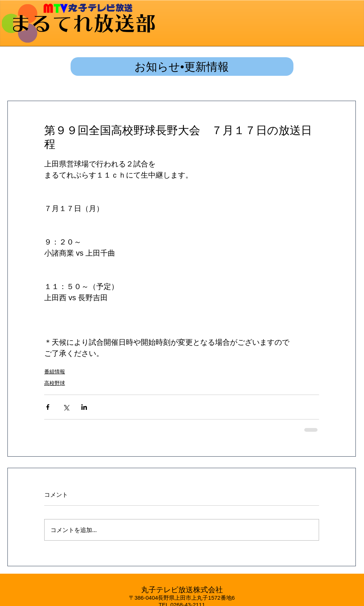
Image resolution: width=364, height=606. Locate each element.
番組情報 (55, 372)
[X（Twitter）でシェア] (66, 407)
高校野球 (55, 383)
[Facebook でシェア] (48, 407)
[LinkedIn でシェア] (84, 407)
